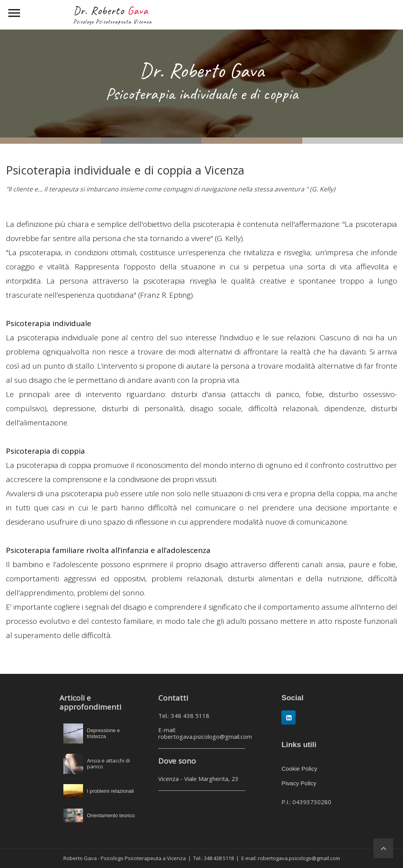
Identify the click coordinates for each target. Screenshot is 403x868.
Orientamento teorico (111, 815)
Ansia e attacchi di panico (108, 764)
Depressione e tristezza (104, 734)
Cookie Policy (299, 769)
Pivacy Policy (299, 783)
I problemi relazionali (110, 791)
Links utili (299, 745)
